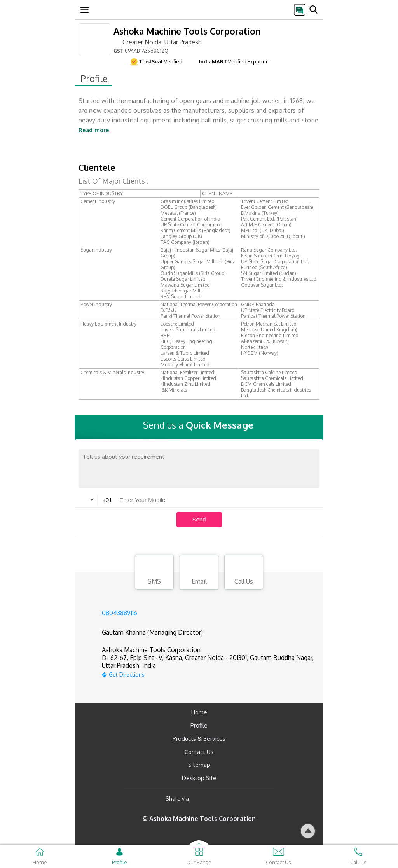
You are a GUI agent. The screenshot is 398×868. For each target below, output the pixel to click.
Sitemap (199, 765)
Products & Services (199, 739)
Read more (94, 130)
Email (199, 573)
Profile (199, 725)
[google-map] (209, 674)
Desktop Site (199, 778)
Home (199, 712)
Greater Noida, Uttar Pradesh (158, 42)
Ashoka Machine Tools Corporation (187, 31)
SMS (154, 573)
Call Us (244, 573)
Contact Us (199, 752)
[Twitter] (235, 799)
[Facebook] (201, 799)
